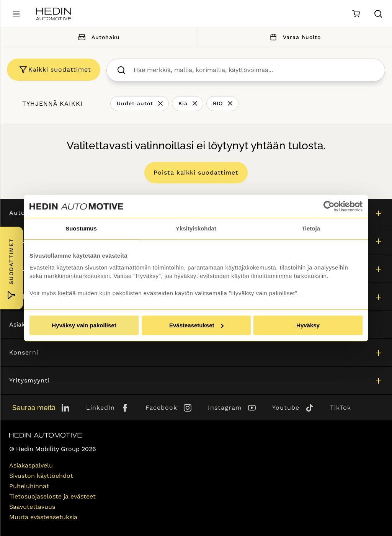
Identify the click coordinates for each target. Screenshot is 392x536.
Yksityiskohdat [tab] (196, 228)
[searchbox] (254, 70)
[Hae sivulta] (378, 14)
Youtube (286, 408)
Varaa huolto (294, 37)
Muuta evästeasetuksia (43, 517)
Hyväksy (308, 325)
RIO (218, 103)
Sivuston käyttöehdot (41, 476)
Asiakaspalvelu (31, 465)
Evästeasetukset (196, 325)
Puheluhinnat (29, 486)
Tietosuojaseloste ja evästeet (52, 496)
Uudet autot (135, 103)
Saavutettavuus (32, 507)
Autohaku (98, 37)
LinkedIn (100, 408)
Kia (183, 103)
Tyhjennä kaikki (52, 104)
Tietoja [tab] (311, 228)
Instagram (225, 408)
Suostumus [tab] (81, 228)
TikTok (341, 408)
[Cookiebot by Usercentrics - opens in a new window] (329, 206)
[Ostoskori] (356, 14)
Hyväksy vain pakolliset (84, 325)
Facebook (161, 408)
